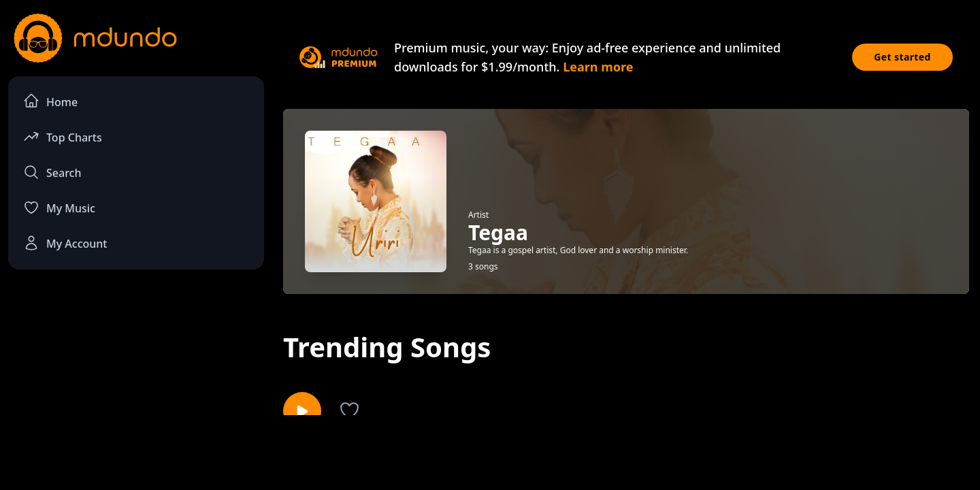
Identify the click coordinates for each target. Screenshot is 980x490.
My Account (65, 243)
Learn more (598, 67)
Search (52, 172)
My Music (59, 208)
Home (50, 101)
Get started (902, 57)
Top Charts (63, 136)
